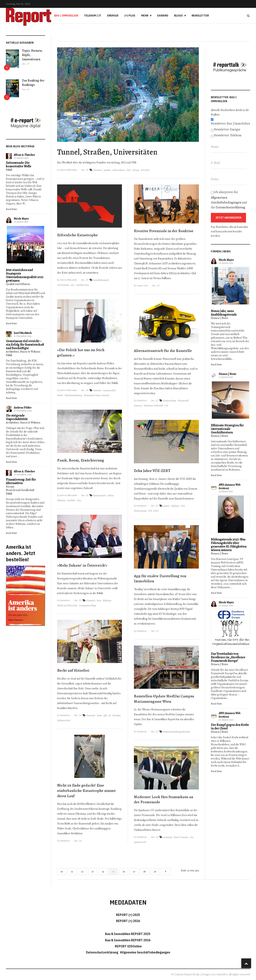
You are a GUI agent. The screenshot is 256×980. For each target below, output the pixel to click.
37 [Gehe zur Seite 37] (134, 871)
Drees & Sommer (181, 837)
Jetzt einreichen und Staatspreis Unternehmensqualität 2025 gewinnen (25, 275)
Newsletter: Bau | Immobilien (230, 124)
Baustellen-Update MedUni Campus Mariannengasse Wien (164, 699)
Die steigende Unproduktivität (17, 417)
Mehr (145, 16)
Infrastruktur (118, 170)
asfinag (136, 170)
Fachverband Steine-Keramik (96, 395)
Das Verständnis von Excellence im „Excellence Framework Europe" (228, 657)
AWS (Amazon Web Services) (230, 487)
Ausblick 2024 (82, 285)
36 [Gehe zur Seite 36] (124, 871)
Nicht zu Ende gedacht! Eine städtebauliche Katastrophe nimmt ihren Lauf (86, 790)
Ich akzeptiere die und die (229, 200)
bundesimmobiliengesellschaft (176, 732)
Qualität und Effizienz (18, 284)
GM (166, 406)
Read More (11, 209)
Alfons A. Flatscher (24, 155)
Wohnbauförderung (73, 395)
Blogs (178, 16)
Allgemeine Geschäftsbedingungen (145, 952)
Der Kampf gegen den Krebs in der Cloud (230, 727)
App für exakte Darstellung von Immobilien (160, 579)
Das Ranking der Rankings (33, 83)
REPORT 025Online (128, 946)
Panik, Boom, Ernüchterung (81, 460)
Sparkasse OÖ (140, 842)
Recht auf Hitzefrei (73, 670)
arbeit (99, 715)
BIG (123, 163)
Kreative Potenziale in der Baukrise (164, 231)
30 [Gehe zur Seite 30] (62, 871)
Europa (10, 487)
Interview (97, 390)
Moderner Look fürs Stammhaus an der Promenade (164, 800)
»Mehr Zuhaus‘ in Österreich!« (82, 565)
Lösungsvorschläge (87, 605)
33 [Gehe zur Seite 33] (93, 871)
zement (166, 506)
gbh (105, 715)
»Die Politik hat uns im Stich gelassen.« (81, 353)
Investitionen (63, 285)
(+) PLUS (130, 16)
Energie (113, 16)
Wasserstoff (183, 401)
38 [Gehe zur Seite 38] (144, 871)
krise (99, 601)
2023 (73, 285)
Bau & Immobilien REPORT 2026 (128, 940)
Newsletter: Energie (227, 129)
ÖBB (133, 163)
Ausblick (71, 500)
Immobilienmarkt (101, 280)
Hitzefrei (116, 715)
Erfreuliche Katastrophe (77, 235)
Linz (192, 837)
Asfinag (115, 163)
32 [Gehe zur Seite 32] (82, 871)
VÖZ (183, 506)
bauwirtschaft (109, 390)
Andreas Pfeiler (23, 408)
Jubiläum (175, 506)
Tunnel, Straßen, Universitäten (107, 152)
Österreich (98, 170)
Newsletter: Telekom (228, 135)
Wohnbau (61, 500)
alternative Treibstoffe (153, 406)
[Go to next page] (166, 871)
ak (110, 715)
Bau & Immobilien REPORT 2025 (128, 934)
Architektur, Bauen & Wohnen (23, 352)
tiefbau (111, 495)
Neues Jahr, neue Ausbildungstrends (224, 313)
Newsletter (200, 16)
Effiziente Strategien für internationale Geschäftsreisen (227, 429)
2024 (79, 500)
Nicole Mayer (21, 219)
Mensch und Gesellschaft (20, 490)
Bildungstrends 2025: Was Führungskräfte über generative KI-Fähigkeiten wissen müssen (229, 545)
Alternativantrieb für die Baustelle (163, 351)
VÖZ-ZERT (186, 479)
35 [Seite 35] (113, 871)
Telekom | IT (93, 16)
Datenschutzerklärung (230, 207)
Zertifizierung (140, 511)
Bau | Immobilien (66, 16)
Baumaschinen (170, 401)
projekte (107, 170)
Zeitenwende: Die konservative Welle (19, 165)
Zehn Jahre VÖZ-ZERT (152, 471)
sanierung (167, 837)
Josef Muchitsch (23, 333)
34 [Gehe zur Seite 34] (103, 871)
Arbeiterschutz (64, 720)
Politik (9, 170)
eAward (163, 16)
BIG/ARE (145, 170)
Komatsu (138, 406)
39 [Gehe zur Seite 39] (155, 871)
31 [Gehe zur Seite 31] (72, 871)
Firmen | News (219, 318)
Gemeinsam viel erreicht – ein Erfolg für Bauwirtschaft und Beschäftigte (25, 345)
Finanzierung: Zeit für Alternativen (21, 481)
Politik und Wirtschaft (67, 605)
